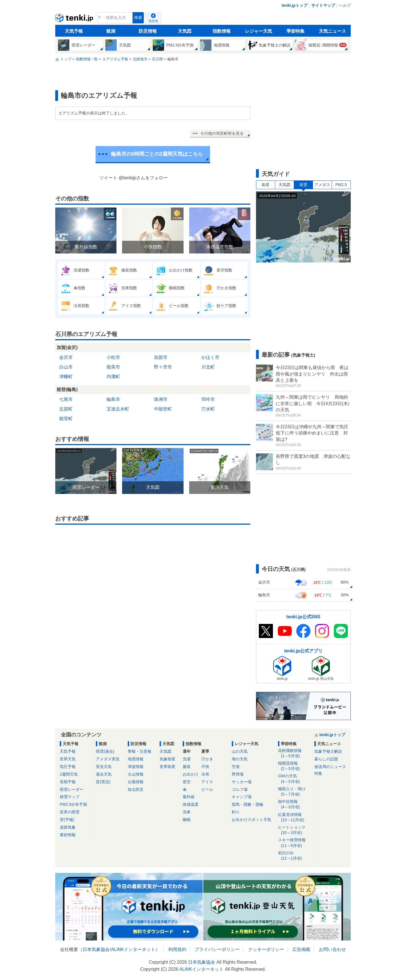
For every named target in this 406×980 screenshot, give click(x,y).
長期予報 (68, 782)
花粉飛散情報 (294, 753)
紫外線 (189, 797)
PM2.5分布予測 (73, 804)
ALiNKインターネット (133, 949)
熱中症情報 (294, 804)
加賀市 (161, 357)
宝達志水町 (118, 409)
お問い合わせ (332, 949)
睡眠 (187, 820)
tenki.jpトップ (294, 5)
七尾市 (66, 399)
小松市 (113, 357)
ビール (207, 789)
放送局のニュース (330, 767)
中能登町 (163, 409)
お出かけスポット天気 (251, 820)
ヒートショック (294, 830)
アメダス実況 (108, 759)
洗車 (187, 812)
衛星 (266, 185)
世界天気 (68, 759)
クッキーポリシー (266, 949)
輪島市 (113, 399)
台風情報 (136, 782)
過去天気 (104, 774)
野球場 (238, 774)
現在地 (153, 21)
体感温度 (191, 804)
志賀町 (66, 409)
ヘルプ (345, 5)
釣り (236, 812)
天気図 (185, 31)
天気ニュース (332, 31)
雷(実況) (103, 782)
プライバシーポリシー (217, 949)
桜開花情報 (294, 766)
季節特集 (295, 31)
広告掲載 (301, 949)
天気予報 (74, 31)
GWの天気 (294, 779)
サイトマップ (323, 5)
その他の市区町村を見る (222, 133)
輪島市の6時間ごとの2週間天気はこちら (157, 154)
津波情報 (136, 767)
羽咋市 (208, 399)
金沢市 (66, 357)
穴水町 (208, 409)
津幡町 (66, 377)
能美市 (113, 367)
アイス (207, 782)
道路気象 (68, 827)
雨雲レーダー (72, 789)
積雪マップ (70, 797)
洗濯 (187, 759)
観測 (111, 31)
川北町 (208, 367)
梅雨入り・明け (294, 792)
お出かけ (191, 774)
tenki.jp (75, 19)
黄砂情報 (68, 835)
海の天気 (240, 759)
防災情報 (148, 31)
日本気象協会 (96, 949)
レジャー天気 (259, 31)
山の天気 (240, 751)
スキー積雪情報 (294, 843)
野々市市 (163, 367)
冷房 (205, 774)
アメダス (322, 185)
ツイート (108, 178)
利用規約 (177, 949)
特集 (318, 773)
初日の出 (294, 856)
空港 (236, 767)
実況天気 (104, 767)
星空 (187, 782)
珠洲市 (161, 399)
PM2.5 (341, 185)
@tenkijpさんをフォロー (143, 178)
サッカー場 (242, 782)
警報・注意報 (140, 751)
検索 (138, 18)
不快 (205, 767)
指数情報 (222, 31)
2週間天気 (69, 774)
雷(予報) (67, 820)
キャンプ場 (242, 797)
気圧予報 (68, 767)
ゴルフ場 (240, 789)
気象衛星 (167, 759)
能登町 (66, 419)
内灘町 (113, 377)
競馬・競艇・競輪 (248, 804)
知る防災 (136, 789)
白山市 (66, 367)
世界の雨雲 (70, 812)
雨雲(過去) (105, 751)
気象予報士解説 (328, 751)
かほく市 (210, 357)
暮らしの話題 (326, 759)
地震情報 (136, 759)
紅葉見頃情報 (294, 817)
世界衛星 (167, 767)
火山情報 (136, 774)
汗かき (207, 759)
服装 (187, 767)
